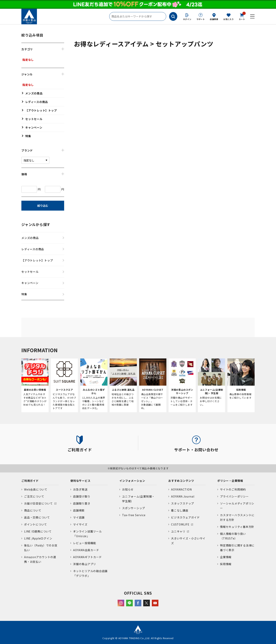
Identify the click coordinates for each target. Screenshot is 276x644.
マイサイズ (80, 524)
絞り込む (43, 206)
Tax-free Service (134, 515)
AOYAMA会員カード (86, 550)
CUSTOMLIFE (180, 524)
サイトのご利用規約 (233, 489)
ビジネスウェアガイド (185, 517)
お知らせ (128, 489)
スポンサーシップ (134, 508)
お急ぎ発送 (80, 489)
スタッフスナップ (183, 503)
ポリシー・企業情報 (230, 481)
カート (242, 16)
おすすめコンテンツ (181, 481)
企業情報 (226, 557)
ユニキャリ (178, 531)
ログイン (187, 19)
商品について (33, 510)
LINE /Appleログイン (38, 538)
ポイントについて (36, 524)
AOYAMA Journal (183, 496)
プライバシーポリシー (234, 496)
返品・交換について (37, 517)
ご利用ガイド (30, 481)
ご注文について (34, 496)
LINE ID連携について (38, 531)
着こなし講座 (180, 510)
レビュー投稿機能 (85, 543)
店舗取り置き (82, 503)
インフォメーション (132, 481)
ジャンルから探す (36, 224)
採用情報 (226, 564)
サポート (201, 19)
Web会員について (36, 489)
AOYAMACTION (181, 489)
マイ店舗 (79, 517)
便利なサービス (80, 481)
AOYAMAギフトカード (87, 557)
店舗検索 (214, 19)
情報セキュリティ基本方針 (237, 527)
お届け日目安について (38, 503)
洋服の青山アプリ (85, 564)
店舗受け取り (82, 496)
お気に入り (229, 19)
